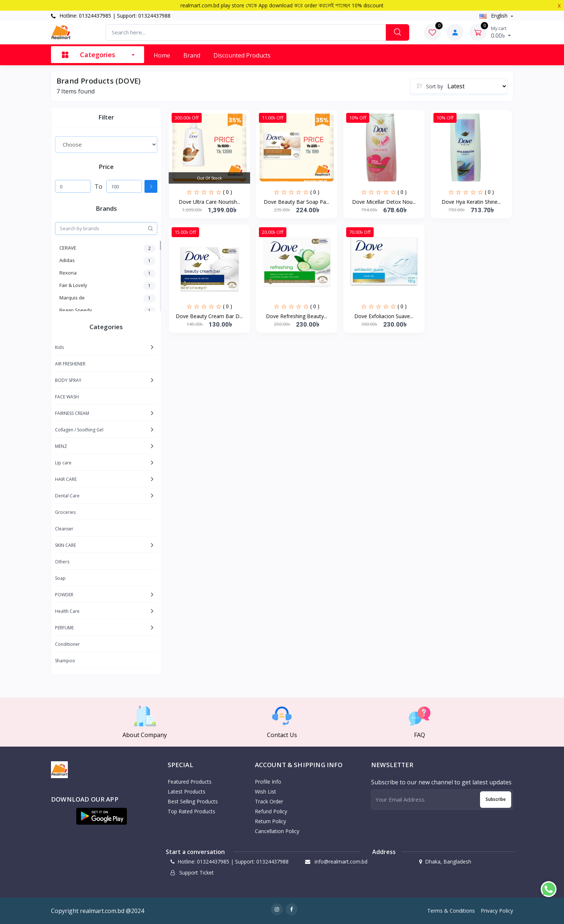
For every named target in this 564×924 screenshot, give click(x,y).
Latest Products (186, 792)
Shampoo (65, 661)
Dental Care (67, 496)
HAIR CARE (66, 479)
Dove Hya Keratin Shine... (471, 202)
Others (62, 562)
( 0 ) (228, 192)
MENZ (61, 446)
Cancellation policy (277, 831)
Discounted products (242, 55)
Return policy (270, 821)
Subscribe (496, 799)
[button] (102, 816)
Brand (192, 55)
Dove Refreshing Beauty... (296, 316)
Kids (59, 347)
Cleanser (64, 529)
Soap (60, 578)
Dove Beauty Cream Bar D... (209, 316)
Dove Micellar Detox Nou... (384, 202)
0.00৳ (501, 32)
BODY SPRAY (68, 380)
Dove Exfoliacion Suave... (384, 316)
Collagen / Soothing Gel (79, 430)
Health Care (67, 611)
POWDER (64, 595)
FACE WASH (67, 397)
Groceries (65, 512)
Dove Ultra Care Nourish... (209, 202)
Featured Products (190, 782)
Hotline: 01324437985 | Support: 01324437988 (111, 16)
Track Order (269, 801)
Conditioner (67, 644)
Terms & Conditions (451, 911)
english (494, 16)
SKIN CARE (65, 545)
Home (162, 55)
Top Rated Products (191, 811)
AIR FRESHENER (70, 364)
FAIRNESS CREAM (72, 413)
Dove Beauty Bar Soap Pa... (296, 202)
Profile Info (268, 782)
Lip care (63, 463)
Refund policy (271, 811)
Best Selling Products (193, 801)
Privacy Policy (497, 911)
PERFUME (64, 628)
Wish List (265, 792)
